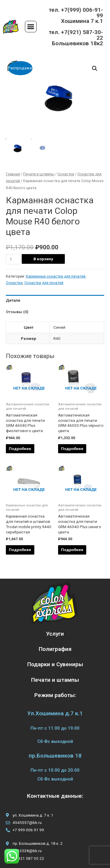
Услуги (55, 634)
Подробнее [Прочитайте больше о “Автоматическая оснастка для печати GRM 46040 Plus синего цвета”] (72, 550)
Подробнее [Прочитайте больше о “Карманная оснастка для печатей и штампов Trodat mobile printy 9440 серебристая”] (20, 550)
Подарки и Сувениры (55, 664)
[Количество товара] (13, 259)
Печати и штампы (39, 174)
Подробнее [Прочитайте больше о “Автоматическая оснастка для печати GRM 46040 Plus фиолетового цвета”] (20, 449)
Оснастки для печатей (44, 283)
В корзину (43, 259)
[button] (31, 27)
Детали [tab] (13, 300)
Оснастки (66, 174)
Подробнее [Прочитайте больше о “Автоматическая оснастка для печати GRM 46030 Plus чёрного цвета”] (72, 449)
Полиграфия (55, 649)
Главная (13, 174)
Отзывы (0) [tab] (17, 312)
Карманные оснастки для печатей (56, 276)
